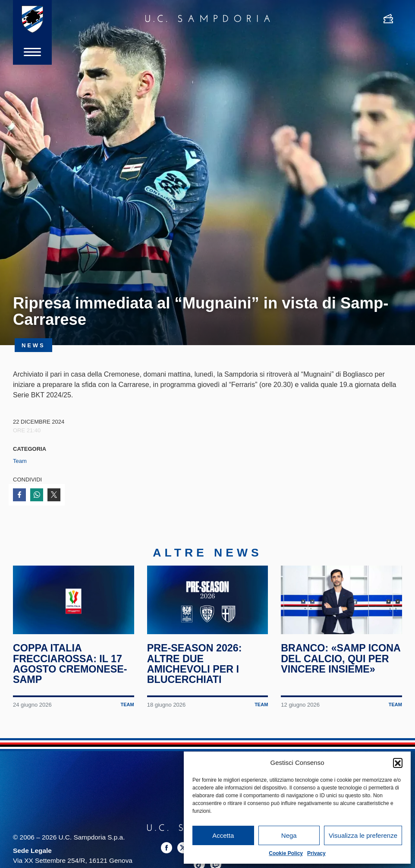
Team (20, 461)
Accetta (223, 835)
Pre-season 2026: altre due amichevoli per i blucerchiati (195, 664)
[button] (398, 763)
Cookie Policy (286, 853)
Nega (289, 835)
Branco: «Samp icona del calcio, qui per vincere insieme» (341, 659)
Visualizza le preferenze (363, 835)
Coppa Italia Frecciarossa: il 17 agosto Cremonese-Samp (70, 664)
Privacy (316, 853)
